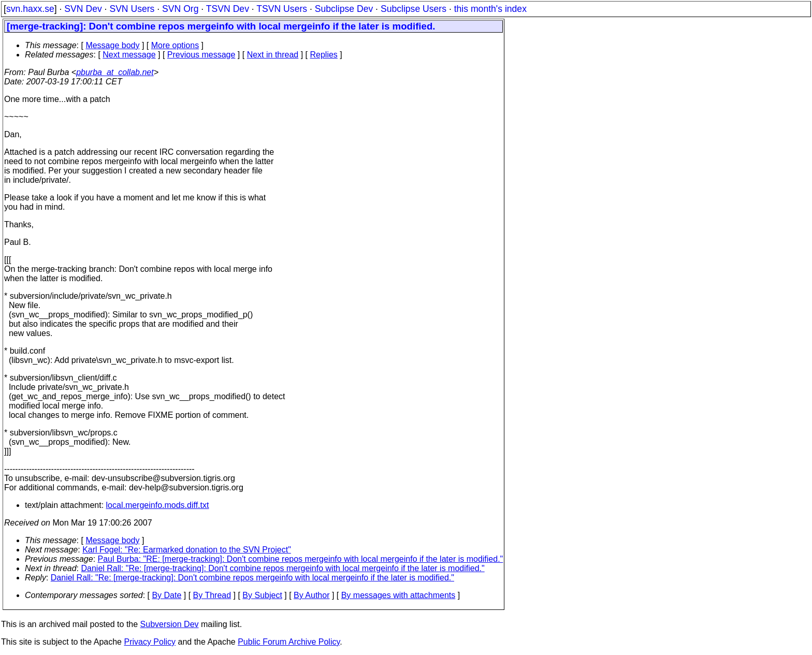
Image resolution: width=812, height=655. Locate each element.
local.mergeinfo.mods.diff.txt (158, 505)
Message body (112, 45)
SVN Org (180, 9)
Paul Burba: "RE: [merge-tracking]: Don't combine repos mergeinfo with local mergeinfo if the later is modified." (301, 559)
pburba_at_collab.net (115, 72)
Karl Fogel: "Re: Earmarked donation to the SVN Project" (187, 550)
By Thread (212, 595)
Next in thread (273, 55)
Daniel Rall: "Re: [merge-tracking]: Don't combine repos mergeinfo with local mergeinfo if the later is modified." (283, 568)
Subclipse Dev (344, 9)
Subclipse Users (414, 9)
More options (175, 45)
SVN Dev (83, 9)
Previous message (201, 55)
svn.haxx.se (30, 9)
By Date (166, 595)
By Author (311, 595)
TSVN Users (282, 9)
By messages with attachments (398, 595)
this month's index (490, 9)
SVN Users (132, 9)
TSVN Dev (228, 9)
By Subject (262, 595)
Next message (129, 55)
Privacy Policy (150, 642)
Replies (324, 55)
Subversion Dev (170, 624)
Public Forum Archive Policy (289, 642)
